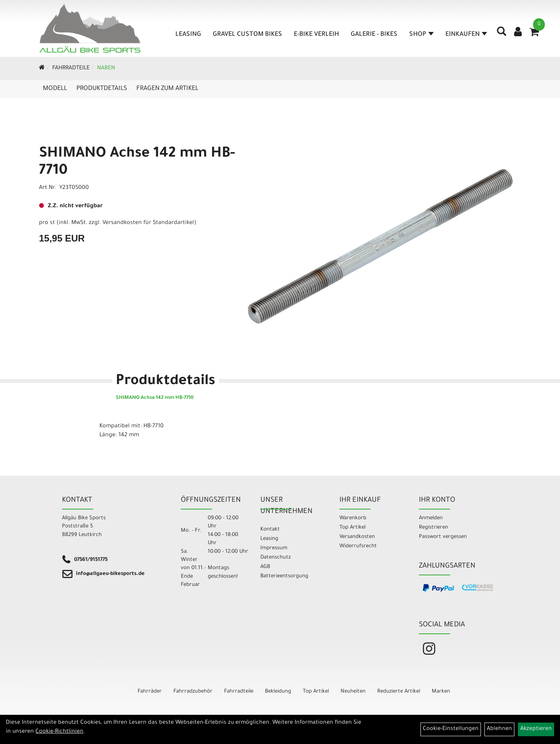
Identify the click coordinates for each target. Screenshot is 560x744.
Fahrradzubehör (193, 692)
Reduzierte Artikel (399, 692)
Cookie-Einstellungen (451, 729)
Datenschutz (276, 558)
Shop (419, 35)
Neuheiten (353, 692)
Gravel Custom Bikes (245, 35)
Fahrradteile (71, 69)
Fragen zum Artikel (167, 89)
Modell (55, 89)
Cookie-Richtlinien (59, 732)
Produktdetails (102, 89)
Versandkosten (357, 537)
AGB (265, 567)
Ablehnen (499, 729)
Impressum (274, 548)
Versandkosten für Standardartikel (148, 223)
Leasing (186, 35)
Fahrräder (150, 692)
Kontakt (270, 530)
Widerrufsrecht (358, 546)
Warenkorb (353, 518)
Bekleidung (278, 692)
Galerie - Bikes (372, 35)
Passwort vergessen (443, 537)
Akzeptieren (536, 729)
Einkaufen (464, 35)
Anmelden (431, 518)
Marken (441, 692)
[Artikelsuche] (499, 37)
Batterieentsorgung (284, 576)
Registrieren (434, 528)
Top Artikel (352, 528)
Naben (106, 69)
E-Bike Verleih (314, 35)
